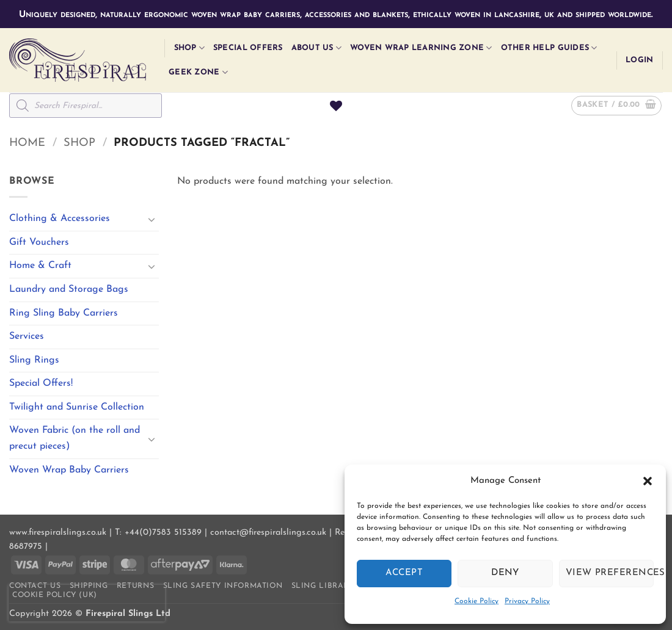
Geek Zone (198, 72)
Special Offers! (41, 383)
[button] (648, 481)
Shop (189, 48)
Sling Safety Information (223, 586)
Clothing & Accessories (60, 219)
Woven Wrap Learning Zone (421, 48)
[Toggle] (152, 219)
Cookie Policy (477, 601)
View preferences (610, 573)
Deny (505, 573)
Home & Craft (40, 266)
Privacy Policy (527, 601)
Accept (404, 573)
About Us (317, 48)
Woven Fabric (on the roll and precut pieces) (75, 438)
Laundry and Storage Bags (69, 289)
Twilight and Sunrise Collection (77, 407)
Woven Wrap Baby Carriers (69, 470)
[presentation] (87, 603)
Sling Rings (34, 360)
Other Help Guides (549, 48)
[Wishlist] (336, 106)
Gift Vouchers (39, 242)
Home (27, 143)
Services (27, 336)
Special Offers (248, 48)
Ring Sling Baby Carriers (64, 313)
